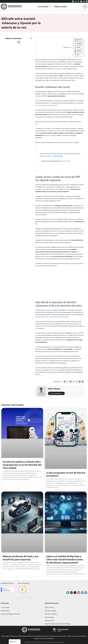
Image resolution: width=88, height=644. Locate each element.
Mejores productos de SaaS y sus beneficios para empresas (21, 558)
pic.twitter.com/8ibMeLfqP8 (53, 156)
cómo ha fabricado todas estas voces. (47, 105)
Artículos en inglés (50, 611)
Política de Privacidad (35, 636)
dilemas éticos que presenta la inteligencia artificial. (53, 317)
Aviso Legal (5, 636)
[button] (84, 7)
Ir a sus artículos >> (56, 393)
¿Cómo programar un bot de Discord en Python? (62, 474)
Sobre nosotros (49, 607)
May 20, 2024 (65, 161)
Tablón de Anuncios (73, 636)
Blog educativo (49, 617)
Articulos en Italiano (51, 614)
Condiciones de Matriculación (18, 636)
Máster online (5, 611)
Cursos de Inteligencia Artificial (10, 614)
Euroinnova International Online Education (58, 624)
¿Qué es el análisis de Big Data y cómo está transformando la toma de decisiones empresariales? (65, 559)
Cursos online (42, 6)
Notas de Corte (49, 620)
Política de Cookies (48, 636)
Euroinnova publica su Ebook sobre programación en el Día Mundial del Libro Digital (19, 465)
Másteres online (61, 6)
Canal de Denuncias (61, 636)
